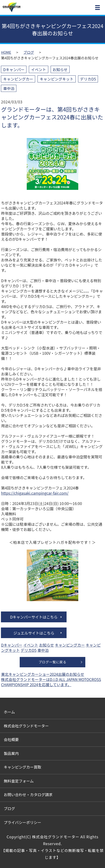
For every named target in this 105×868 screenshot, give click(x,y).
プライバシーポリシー (22, 822)
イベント (38, 69)
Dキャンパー (14, 69)
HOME (6, 52)
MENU (97, 8)
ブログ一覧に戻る (52, 662)
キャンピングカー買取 (22, 767)
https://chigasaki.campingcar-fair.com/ (35, 493)
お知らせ (60, 69)
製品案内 (11, 753)
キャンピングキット (56, 79)
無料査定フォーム (19, 781)
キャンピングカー (18, 79)
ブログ (29, 52)
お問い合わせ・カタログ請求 (28, 795)
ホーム (9, 712)
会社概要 (11, 739)
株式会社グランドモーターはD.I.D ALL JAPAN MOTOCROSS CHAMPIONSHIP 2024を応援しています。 (51, 682)
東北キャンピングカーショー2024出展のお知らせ (43, 674)
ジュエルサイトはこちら (34, 633)
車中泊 (9, 88)
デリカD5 (88, 79)
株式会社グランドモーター (26, 726)
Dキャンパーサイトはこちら (34, 617)
